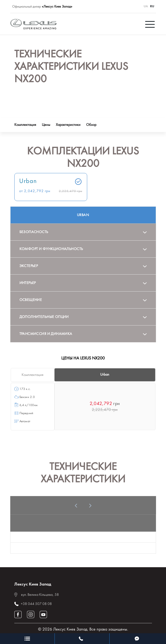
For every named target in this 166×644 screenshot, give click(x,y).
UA (146, 6)
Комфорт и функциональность (51, 249)
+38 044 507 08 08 (36, 604)
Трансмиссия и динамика (46, 334)
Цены (46, 125)
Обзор (91, 125)
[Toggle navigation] (151, 24)
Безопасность (34, 232)
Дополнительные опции (44, 317)
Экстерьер (29, 266)
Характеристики (68, 125)
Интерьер (28, 283)
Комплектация (25, 125)
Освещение (31, 300)
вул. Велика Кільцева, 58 (40, 595)
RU (152, 6)
